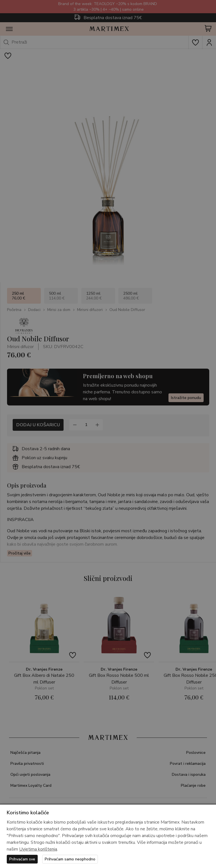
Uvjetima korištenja (38, 849)
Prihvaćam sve (22, 859)
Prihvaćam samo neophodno (70, 859)
